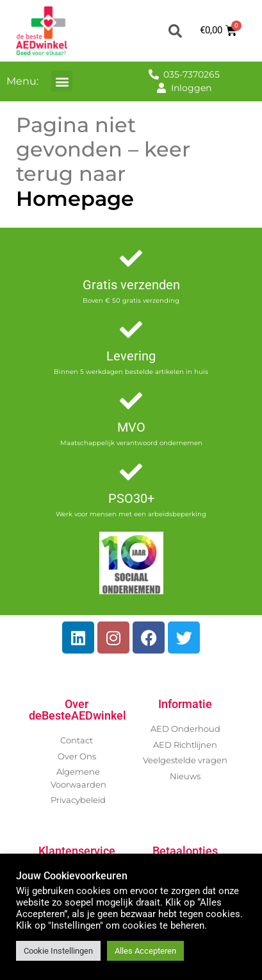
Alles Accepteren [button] (145, 951)
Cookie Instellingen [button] (58, 951)
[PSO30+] (131, 472)
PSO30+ (131, 498)
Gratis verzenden (131, 285)
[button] (175, 31)
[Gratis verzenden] (131, 258)
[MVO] (131, 401)
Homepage (75, 199)
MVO (131, 427)
